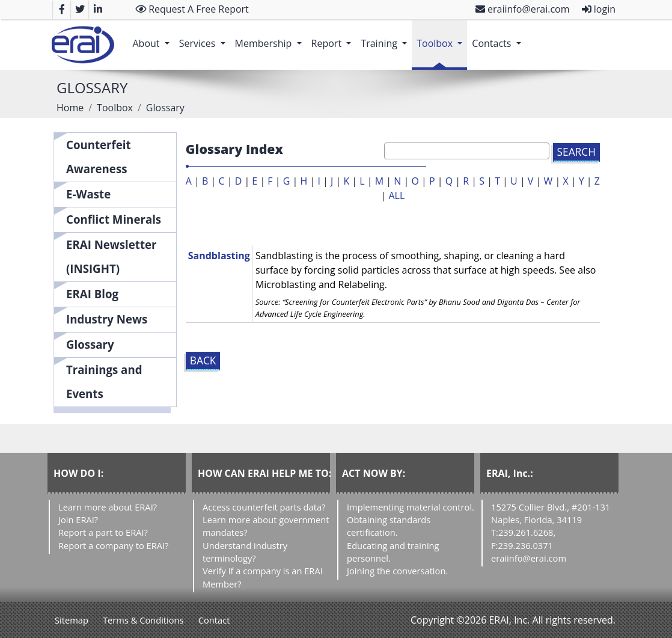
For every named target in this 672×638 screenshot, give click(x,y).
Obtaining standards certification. (389, 526)
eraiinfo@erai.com (523, 9)
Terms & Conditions (143, 620)
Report (334, 37)
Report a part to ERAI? (103, 532)
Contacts (499, 37)
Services (205, 37)
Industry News (107, 319)
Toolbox (442, 37)
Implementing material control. (411, 507)
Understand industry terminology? (245, 552)
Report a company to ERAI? (113, 545)
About (153, 37)
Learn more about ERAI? (108, 507)
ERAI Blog (92, 294)
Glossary (90, 344)
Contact (214, 620)
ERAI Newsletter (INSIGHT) (111, 256)
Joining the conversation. (397, 571)
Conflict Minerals (114, 219)
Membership (271, 37)
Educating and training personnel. (393, 552)
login (599, 9)
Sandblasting (219, 256)
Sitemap (72, 620)
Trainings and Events (104, 382)
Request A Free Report (192, 9)
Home (70, 108)
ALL (396, 195)
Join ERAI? (78, 520)
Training (386, 37)
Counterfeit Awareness (99, 157)
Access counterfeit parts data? (264, 507)
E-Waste (88, 194)
